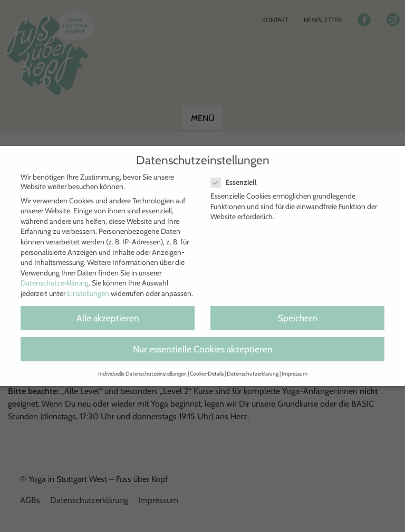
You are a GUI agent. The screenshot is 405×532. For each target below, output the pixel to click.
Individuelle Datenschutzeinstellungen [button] (142, 374)
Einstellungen (88, 293)
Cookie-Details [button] (207, 374)
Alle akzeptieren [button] (108, 318)
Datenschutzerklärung (55, 283)
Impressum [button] (295, 374)
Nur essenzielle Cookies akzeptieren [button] (203, 349)
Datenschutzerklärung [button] (253, 374)
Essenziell (238, 182)
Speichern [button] (298, 318)
